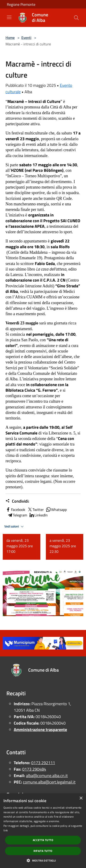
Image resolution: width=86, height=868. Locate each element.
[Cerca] (76, 18)
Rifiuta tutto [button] (43, 851)
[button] (43, 860)
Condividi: (17, 501)
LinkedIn (38, 515)
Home (10, 38)
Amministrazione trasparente (40, 730)
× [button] (81, 798)
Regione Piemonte (21, 4)
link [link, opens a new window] (6, 830)
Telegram (17, 515)
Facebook (15, 510)
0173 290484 (34, 769)
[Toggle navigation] (9, 17)
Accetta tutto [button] (43, 840)
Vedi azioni (15, 527)
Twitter (35, 510)
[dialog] (43, 831)
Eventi (26, 38)
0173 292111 (43, 763)
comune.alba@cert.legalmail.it (49, 782)
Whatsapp (56, 510)
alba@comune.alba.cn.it (47, 776)
